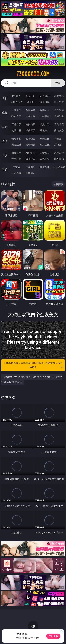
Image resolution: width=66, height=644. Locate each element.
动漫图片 (59, 138)
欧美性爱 (59, 124)
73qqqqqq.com (33, 74)
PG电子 (16, 96)
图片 (5, 141)
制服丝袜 (16, 130)
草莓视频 (45, 167)
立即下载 (53, 636)
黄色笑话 (45, 159)
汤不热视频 (59, 167)
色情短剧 (30, 173)
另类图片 (59, 145)
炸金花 (30, 102)
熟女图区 (45, 145)
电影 (5, 127)
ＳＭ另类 (59, 116)
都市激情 (16, 153)
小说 (5, 155)
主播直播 (45, 116)
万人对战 (45, 96)
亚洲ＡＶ (16, 110)
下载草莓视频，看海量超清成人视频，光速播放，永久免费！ (33, 365)
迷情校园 (16, 159)
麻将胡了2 (16, 102)
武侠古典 (59, 153)
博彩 (5, 99)
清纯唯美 (30, 145)
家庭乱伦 (30, 153)
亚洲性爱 (16, 124)
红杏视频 (16, 173)
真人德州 (30, 96)
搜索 (58, 83)
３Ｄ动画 (59, 110)
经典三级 (30, 130)
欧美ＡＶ (45, 110)
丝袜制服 (30, 116)
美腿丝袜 (16, 145)
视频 (5, 113)
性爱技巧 (59, 159)
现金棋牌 (45, 102)
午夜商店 (30, 167)
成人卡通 (45, 124)
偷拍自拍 (30, 124)
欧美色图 (45, 138)
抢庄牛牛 (59, 102)
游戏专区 (59, 96)
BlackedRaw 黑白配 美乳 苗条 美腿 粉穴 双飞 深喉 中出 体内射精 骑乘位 (32, 380)
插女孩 (16, 167)
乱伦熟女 (45, 130)
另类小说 (30, 159)
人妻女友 (45, 153)
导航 (5, 169)
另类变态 (59, 130)
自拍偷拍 (30, 110)
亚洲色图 (30, 138)
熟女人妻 (16, 116)
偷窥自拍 (16, 138)
